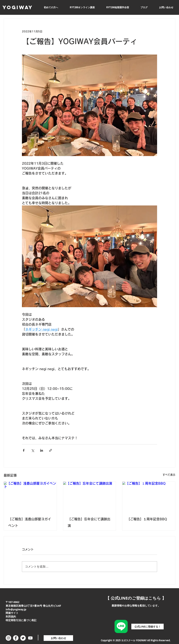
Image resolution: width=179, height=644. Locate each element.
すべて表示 (169, 475)
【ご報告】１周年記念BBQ (147, 519)
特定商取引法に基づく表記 (21, 620)
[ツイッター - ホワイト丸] (23, 638)
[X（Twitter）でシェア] (33, 450)
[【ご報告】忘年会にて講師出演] (90, 497)
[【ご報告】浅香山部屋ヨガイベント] (30, 497)
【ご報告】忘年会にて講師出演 (89, 522)
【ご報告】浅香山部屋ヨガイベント (30, 522)
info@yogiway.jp (16, 609)
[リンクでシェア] (51, 450)
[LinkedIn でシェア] (42, 450)
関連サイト (12, 613)
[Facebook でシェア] (24, 450)
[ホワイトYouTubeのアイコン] (30, 638)
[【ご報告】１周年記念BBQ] (149, 497)
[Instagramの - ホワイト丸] (8, 638)
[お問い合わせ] (58, 638)
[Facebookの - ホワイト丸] (16, 638)
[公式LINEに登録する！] (147, 627)
